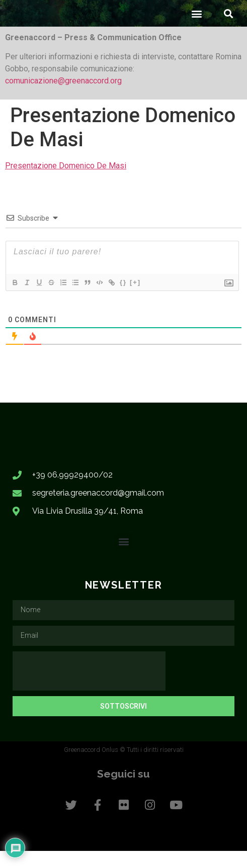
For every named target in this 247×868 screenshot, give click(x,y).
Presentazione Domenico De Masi (66, 183)
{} (123, 299)
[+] (135, 299)
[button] (196, 31)
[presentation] (89, 688)
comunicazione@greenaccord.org (63, 98)
